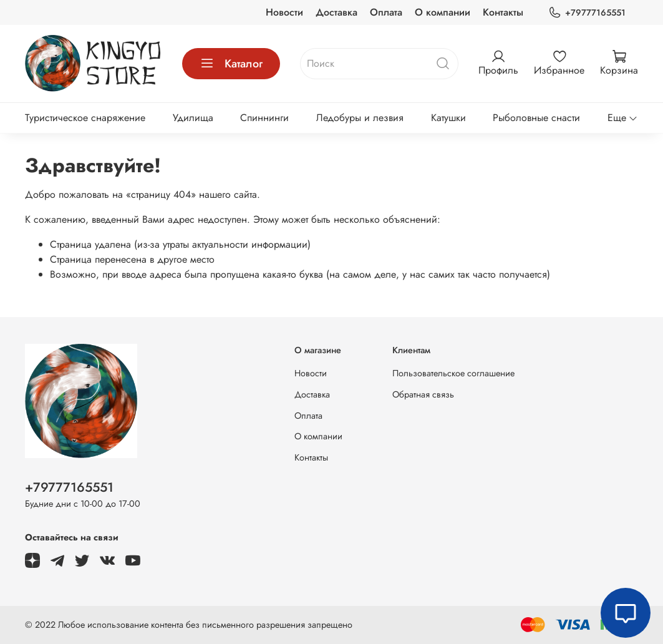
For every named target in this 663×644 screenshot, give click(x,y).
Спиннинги (264, 118)
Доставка (336, 12)
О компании (443, 12)
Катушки (448, 118)
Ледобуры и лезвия (360, 118)
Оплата (386, 12)
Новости (284, 12)
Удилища (193, 118)
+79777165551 (587, 13)
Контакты (503, 12)
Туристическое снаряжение (85, 118)
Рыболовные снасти (536, 118)
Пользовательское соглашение (453, 373)
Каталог (231, 64)
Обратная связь (423, 394)
